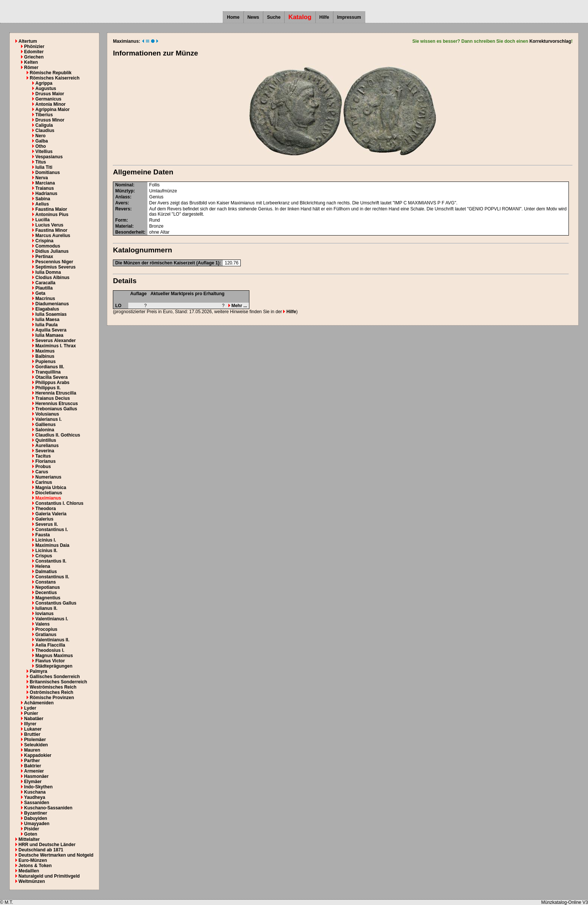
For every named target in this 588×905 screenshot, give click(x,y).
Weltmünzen (31, 881)
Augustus (46, 89)
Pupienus (45, 362)
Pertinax (44, 257)
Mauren (32, 750)
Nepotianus (47, 587)
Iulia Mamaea (49, 335)
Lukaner (33, 729)
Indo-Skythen (38, 787)
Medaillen (29, 871)
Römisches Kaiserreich (55, 78)
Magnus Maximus (54, 656)
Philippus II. (48, 388)
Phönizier (34, 47)
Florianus (45, 461)
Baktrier (32, 766)
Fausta (43, 535)
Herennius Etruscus (56, 404)
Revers (123, 209)
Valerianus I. (48, 419)
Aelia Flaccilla (50, 645)
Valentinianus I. (52, 619)
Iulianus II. (46, 608)
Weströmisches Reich (53, 687)
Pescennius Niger (54, 262)
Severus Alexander (55, 341)
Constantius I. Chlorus (59, 503)
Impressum (349, 17)
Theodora (46, 509)
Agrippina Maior (52, 110)
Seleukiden (36, 745)
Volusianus (47, 414)
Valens (42, 624)
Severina (45, 451)
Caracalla (45, 283)
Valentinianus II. (52, 640)
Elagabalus (47, 309)
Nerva (41, 178)
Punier (31, 713)
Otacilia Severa (51, 377)
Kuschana (35, 792)
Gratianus (46, 635)
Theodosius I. (50, 650)
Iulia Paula (46, 325)
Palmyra (38, 671)
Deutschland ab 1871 (41, 850)
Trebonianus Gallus (56, 409)
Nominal (124, 185)
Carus (42, 472)
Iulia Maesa (47, 320)
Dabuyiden (35, 818)
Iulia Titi (44, 167)
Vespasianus (49, 157)
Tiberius (44, 115)
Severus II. (46, 524)
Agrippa (44, 83)
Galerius (44, 519)
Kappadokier (38, 755)
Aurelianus (47, 446)
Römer (31, 68)
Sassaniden (37, 803)
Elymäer (33, 782)
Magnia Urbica (51, 488)
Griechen (34, 57)
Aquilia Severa (51, 330)
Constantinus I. (52, 530)
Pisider (31, 829)
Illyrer (30, 724)
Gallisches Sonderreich (55, 677)
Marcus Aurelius (53, 236)
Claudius (45, 131)
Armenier (34, 771)
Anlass (122, 197)
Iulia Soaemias (51, 314)
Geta (40, 293)
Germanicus (48, 99)
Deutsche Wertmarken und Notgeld (56, 855)
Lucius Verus (49, 225)
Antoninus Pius (52, 215)
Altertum (28, 41)
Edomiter (34, 52)
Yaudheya (34, 797)
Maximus (45, 351)
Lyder (30, 708)
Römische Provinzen (52, 698)
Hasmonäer (36, 776)
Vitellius (44, 152)
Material (124, 226)
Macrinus (45, 299)
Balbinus (45, 356)
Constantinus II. (52, 577)
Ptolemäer (35, 740)
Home (233, 17)
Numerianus (48, 477)
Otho (40, 146)
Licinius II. (46, 551)
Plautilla (44, 288)
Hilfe (324, 17)
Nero (40, 136)
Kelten (31, 62)
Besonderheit (130, 232)
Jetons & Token (35, 866)
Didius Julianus (52, 251)
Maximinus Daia (52, 545)
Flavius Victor (50, 661)
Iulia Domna (48, 272)
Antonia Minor (50, 104)
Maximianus (48, 498)
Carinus (44, 482)
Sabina (43, 199)
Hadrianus (46, 194)
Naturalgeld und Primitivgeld (49, 876)
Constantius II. (51, 561)
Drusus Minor (50, 120)
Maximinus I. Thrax (55, 346)
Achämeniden (39, 703)
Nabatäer (34, 719)
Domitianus (47, 173)
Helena (43, 566)
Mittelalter (29, 839)
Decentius (46, 593)
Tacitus (43, 456)
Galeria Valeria (51, 514)
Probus (43, 467)
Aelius (42, 204)
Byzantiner (35, 813)
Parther (32, 761)
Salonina (45, 430)
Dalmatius (46, 572)
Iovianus (44, 614)
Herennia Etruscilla (56, 393)
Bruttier (32, 734)
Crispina (44, 241)
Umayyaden (37, 824)
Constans (46, 582)
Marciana (45, 183)
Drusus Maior (50, 94)
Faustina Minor (51, 230)
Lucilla (42, 220)
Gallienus (45, 425)
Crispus (44, 556)
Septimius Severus (55, 267)
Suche (274, 17)
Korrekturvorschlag (550, 41)
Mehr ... (238, 306)
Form (121, 220)
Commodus (48, 246)
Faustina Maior (51, 209)
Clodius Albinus (52, 278)
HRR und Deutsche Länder (47, 845)
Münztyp (124, 191)
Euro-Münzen (33, 860)
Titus (40, 162)
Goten (31, 834)
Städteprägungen (54, 666)
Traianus (44, 188)
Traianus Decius (52, 398)
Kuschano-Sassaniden (48, 808)
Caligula (44, 125)
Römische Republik (50, 73)
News (253, 17)
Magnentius (48, 598)
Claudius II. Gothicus (58, 435)
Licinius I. (46, 540)
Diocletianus (49, 493)
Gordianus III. (50, 367)
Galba (41, 141)
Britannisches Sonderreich (58, 682)
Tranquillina (48, 372)
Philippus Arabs (52, 383)
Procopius (46, 629)
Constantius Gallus (56, 603)
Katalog (300, 17)
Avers (121, 203)
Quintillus (46, 440)
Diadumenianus (52, 304)
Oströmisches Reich (51, 692)
